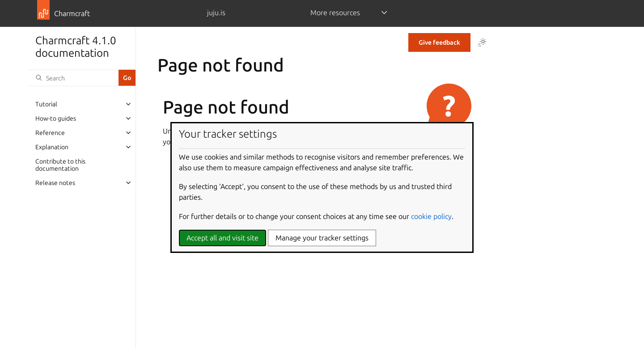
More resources (335, 13)
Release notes (55, 183)
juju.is (216, 13)
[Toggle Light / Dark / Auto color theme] (482, 42)
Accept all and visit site (222, 238)
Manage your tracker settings (322, 238)
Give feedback (439, 42)
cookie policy (431, 216)
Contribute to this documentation (60, 165)
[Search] (73, 78)
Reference (50, 133)
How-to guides (56, 118)
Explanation (52, 147)
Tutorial (46, 104)
